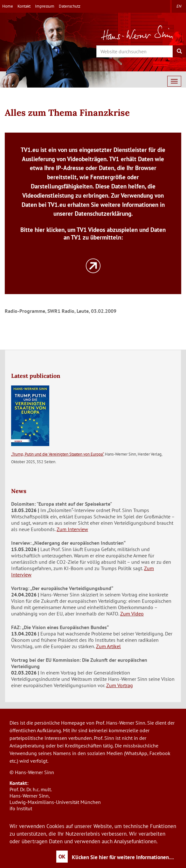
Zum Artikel (108, 646)
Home (8, 6)
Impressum (45, 6)
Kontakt (24, 6)
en (179, 6)
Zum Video (132, 614)
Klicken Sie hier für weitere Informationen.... (123, 857)
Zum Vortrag (120, 685)
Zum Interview (72, 529)
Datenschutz (70, 6)
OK (62, 857)
